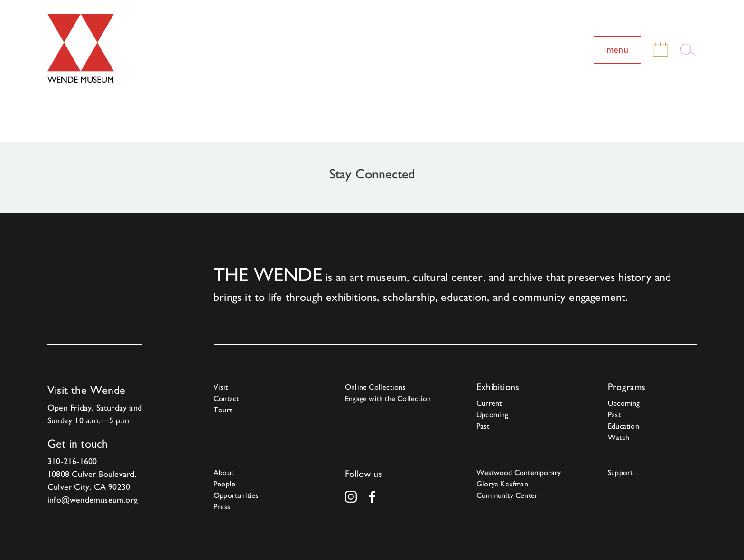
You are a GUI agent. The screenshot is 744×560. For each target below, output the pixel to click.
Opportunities (236, 495)
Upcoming (493, 415)
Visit (221, 387)
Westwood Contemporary (519, 472)
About (223, 472)
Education (623, 426)
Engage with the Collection (388, 398)
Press (222, 507)
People (224, 484)
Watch (618, 437)
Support (620, 472)
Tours (223, 410)
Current (489, 403)
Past (483, 426)
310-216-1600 (72, 461)
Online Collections (375, 387)
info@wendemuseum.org (93, 499)
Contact (226, 398)
